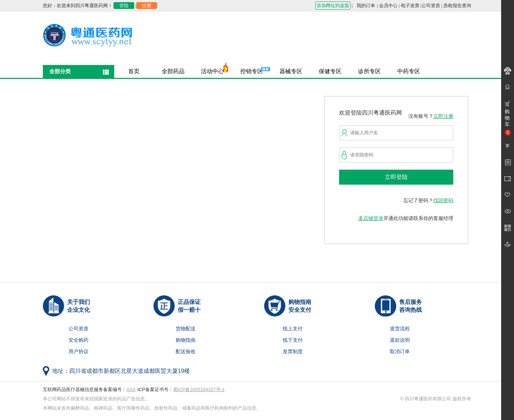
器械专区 (291, 71)
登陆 (124, 6)
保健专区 (330, 71)
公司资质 (431, 6)
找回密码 (443, 201)
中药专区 (409, 71)
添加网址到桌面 (333, 6)
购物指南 (186, 340)
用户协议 (79, 352)
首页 (134, 71)
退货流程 (400, 329)
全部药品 (173, 71)
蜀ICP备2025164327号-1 (199, 389)
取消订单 (400, 352)
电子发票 (410, 6)
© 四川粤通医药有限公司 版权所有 (436, 399)
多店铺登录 (371, 218)
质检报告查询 (457, 6)
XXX (131, 389)
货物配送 (186, 329)
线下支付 (293, 340)
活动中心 (212, 71)
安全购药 (79, 340)
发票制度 (293, 352)
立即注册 (443, 116)
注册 (147, 6)
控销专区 (252, 71)
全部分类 (60, 71)
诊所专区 (369, 71)
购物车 (508, 122)
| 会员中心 (387, 6)
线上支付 (293, 329)
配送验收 (186, 352)
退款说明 (400, 340)
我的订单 (366, 6)
